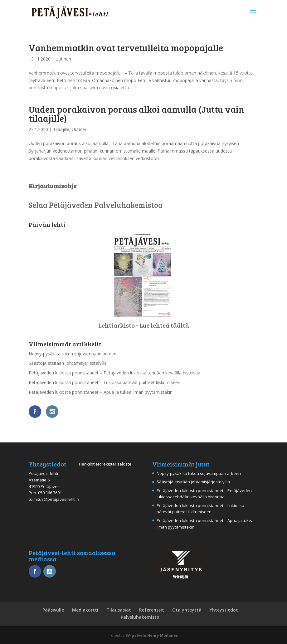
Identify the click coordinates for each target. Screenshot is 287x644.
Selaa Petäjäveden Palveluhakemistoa (96, 205)
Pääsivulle (53, 610)
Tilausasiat (119, 610)
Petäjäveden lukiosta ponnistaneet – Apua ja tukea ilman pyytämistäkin (101, 392)
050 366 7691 (50, 493)
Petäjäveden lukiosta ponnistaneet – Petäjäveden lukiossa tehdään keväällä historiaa (114, 373)
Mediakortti (85, 610)
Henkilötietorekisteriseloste (105, 464)
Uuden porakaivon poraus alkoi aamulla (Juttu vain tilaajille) (136, 114)
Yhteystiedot (224, 610)
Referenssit (152, 610)
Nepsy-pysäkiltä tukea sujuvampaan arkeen (73, 354)
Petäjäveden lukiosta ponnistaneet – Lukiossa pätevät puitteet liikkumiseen (105, 382)
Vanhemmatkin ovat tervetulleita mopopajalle (126, 48)
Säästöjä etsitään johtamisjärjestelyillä (68, 363)
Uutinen (63, 59)
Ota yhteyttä (187, 610)
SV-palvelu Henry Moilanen (152, 635)
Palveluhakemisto (140, 617)
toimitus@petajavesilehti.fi (54, 499)
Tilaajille (61, 129)
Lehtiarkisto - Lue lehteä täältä (144, 325)
